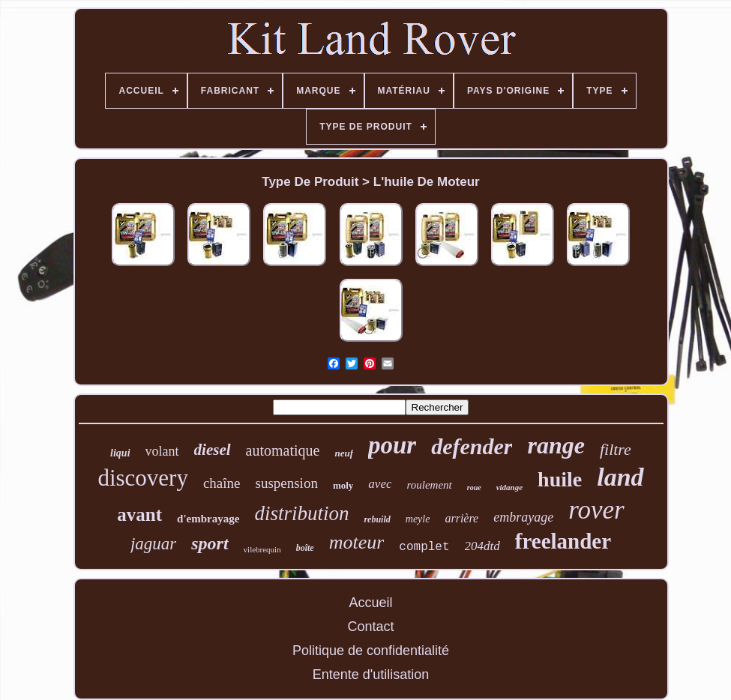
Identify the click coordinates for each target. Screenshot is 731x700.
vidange (509, 487)
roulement (429, 485)
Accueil (370, 603)
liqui (120, 453)
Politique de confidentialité (371, 651)
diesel (213, 450)
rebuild (377, 519)
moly (343, 485)
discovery (143, 478)
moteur (357, 542)
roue (474, 488)
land (620, 477)
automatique (283, 450)
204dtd (482, 546)
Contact (370, 627)
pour (392, 445)
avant (139, 515)
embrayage (523, 517)
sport (210, 543)
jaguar (153, 544)
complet (424, 547)
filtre (616, 449)
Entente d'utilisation (371, 675)
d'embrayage (208, 519)
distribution (301, 513)
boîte (305, 548)
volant (162, 451)
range (556, 445)
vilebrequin (262, 549)
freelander (563, 541)
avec (380, 484)
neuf (344, 453)
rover (596, 510)
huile (560, 479)
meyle (418, 519)
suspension (286, 483)
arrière (461, 518)
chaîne (222, 483)
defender (472, 446)
